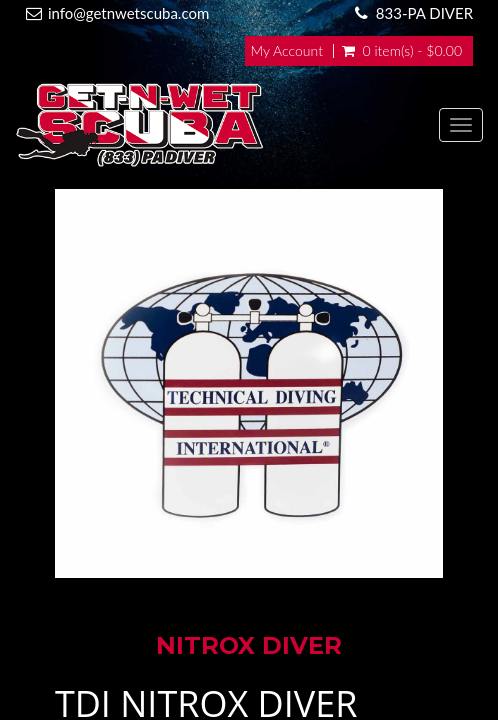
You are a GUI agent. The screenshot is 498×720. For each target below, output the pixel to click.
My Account (287, 51)
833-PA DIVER (424, 13)
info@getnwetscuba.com (128, 13)
